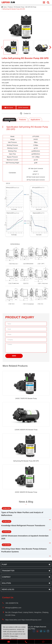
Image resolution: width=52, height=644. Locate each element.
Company (6, 577)
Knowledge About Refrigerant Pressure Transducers (23, 526)
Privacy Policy (31, 629)
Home (5, 7)
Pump (4, 564)
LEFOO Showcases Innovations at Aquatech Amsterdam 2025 (25, 537)
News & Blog (26, 502)
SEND (14, 356)
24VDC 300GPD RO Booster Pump (26, 492)
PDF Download (23, 108)
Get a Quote (9, 108)
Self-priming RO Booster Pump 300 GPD (26, 461)
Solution (6, 583)
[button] (50, 47)
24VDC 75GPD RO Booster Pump (26, 398)
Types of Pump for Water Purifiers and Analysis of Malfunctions (22, 514)
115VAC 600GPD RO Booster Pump (26, 430)
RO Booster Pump (19, 7)
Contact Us (27, 114)
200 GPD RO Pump (31, 7)
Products (10, 7)
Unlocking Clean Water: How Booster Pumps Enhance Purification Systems (24, 550)
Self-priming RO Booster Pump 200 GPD (14, 9)
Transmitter (8, 571)
